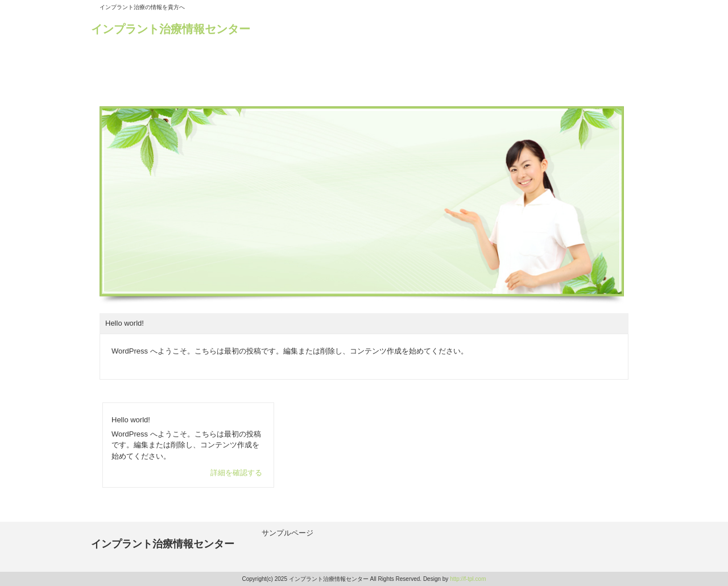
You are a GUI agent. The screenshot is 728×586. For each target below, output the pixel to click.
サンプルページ (288, 533)
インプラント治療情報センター (171, 29)
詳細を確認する (236, 473)
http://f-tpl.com (468, 579)
